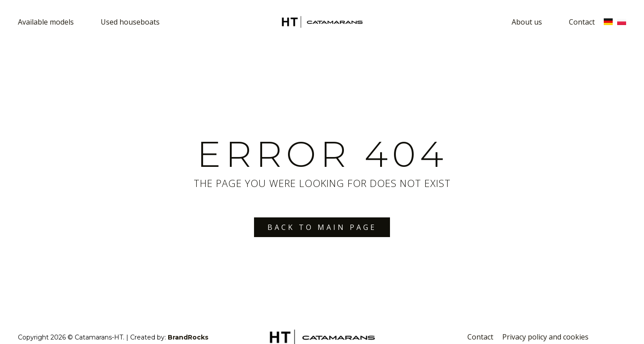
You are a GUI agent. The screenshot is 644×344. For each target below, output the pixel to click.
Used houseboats (130, 22)
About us (527, 22)
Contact (582, 22)
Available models (46, 22)
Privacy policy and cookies (545, 337)
